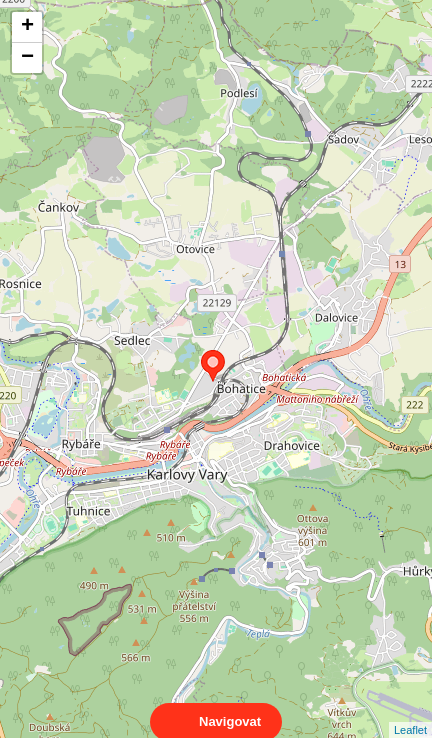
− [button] (27, 58)
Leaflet (410, 712)
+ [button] (27, 27)
